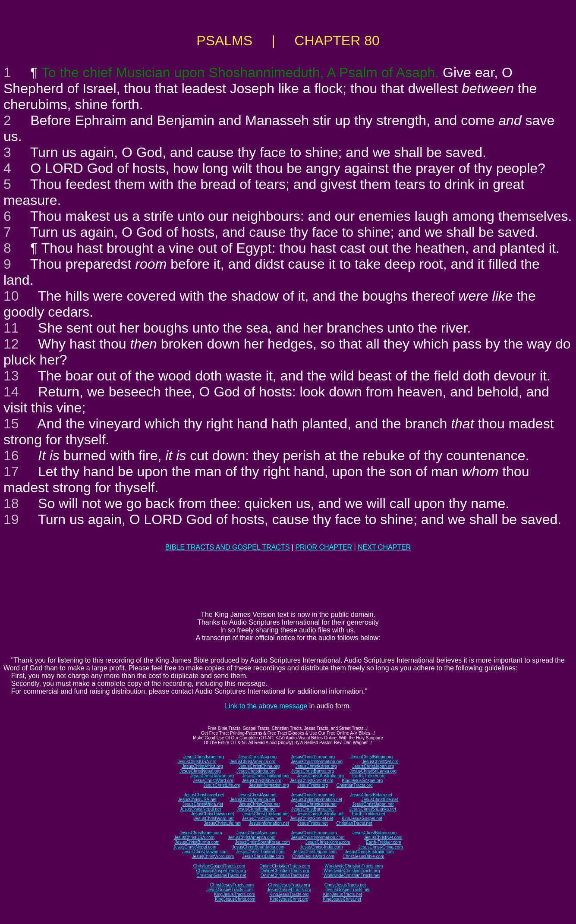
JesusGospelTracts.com (230, 890)
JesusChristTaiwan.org (212, 776)
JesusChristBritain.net (371, 795)
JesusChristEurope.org (313, 757)
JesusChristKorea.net (316, 804)
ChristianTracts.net (354, 823)
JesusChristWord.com (213, 856)
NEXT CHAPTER (384, 547)
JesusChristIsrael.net (204, 795)
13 (11, 376)
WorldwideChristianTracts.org (352, 871)
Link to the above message (266, 706)
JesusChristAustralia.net (321, 814)
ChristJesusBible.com (363, 856)
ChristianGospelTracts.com (219, 866)
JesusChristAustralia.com (370, 852)
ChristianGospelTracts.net (221, 875)
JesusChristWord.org (213, 781)
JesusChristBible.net (262, 819)
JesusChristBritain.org (371, 757)
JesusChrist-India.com (321, 847)
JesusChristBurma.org (313, 771)
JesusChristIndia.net (256, 809)
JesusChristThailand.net (266, 814)
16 (11, 456)
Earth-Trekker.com (384, 842)
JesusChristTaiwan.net (212, 814)
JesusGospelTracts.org (289, 890)
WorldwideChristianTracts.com (354, 866)
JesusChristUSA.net (197, 800)
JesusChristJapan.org (373, 766)
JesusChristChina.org (259, 766)
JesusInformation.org (269, 785)
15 (11, 424)
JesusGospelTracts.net (348, 890)
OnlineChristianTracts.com (285, 866)
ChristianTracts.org (355, 785)
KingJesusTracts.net (343, 894)
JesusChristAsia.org (257, 757)
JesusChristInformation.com (318, 838)
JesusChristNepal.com (195, 847)
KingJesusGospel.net (362, 819)
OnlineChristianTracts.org (285, 871)
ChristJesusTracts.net (345, 885)
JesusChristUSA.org (197, 762)
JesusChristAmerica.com (252, 838)
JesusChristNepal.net (200, 809)
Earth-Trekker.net (369, 814)
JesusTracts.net (312, 823)
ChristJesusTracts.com (232, 885)
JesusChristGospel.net (312, 819)
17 (11, 471)
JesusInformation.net (269, 823)
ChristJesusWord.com (313, 856)
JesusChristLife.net (380, 800)
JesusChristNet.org (380, 762)
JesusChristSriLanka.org (373, 771)
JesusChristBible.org (261, 781)
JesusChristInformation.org (317, 762)
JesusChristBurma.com (197, 842)
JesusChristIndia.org (256, 771)
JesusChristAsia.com (257, 833)
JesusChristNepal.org (200, 771)
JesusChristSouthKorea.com (263, 842)
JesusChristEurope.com (314, 833)
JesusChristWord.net (214, 819)
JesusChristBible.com (263, 856)
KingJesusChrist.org (289, 899)
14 (11, 392)
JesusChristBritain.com (375, 833)
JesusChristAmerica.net (252, 800)
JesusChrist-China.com (380, 847)
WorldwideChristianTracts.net (352, 875)
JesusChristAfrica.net (203, 804)
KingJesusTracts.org (289, 894)
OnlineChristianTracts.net (285, 875)
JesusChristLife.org (222, 785)
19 (11, 519)
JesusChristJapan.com (315, 852)
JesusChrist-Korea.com (328, 842)
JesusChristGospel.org (312, 781)
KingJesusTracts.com (234, 894)
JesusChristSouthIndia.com (258, 847)
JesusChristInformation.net (316, 800)
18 (11, 503)
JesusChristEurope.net (313, 795)
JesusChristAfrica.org (203, 766)
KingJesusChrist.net (342, 899)
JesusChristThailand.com (260, 852)
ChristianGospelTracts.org (221, 871)
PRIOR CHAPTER (324, 547)
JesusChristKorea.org (316, 766)
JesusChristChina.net (259, 804)
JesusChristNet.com (383, 838)
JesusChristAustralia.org (321, 776)
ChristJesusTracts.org (289, 885)
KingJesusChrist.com (235, 899)
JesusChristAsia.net (258, 795)
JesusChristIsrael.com (201, 833)
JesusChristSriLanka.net (373, 809)
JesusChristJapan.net (373, 804)
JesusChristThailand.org (265, 776)
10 (11, 296)
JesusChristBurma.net (312, 809)
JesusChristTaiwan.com (205, 852)
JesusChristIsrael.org (204, 757)
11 (11, 328)
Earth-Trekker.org (369, 776)
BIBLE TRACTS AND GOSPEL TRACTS (228, 547)
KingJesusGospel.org (362, 781)
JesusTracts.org (313, 785)
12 (11, 344)
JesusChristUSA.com (194, 838)
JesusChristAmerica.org (252, 762)
